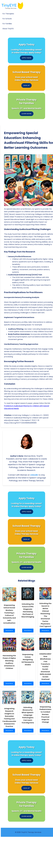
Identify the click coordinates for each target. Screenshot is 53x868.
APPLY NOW (27, 58)
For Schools (7, 19)
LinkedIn (34, 475)
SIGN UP (26, 85)
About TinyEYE (8, 29)
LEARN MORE (26, 114)
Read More (10, 631)
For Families (7, 24)
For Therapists (8, 14)
